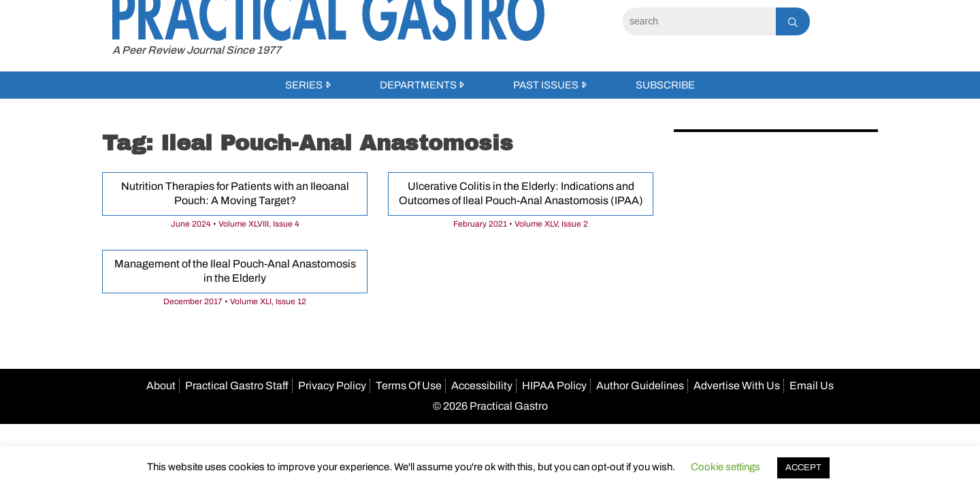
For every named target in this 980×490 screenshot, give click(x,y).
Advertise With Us (737, 386)
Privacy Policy (332, 386)
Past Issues (546, 85)
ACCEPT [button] (803, 468)
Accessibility (482, 386)
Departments (418, 85)
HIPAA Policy (554, 386)
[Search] (699, 21)
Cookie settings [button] (725, 467)
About (161, 386)
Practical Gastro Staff (237, 386)
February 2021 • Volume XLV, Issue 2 (521, 224)
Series (304, 85)
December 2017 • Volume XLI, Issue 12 (235, 301)
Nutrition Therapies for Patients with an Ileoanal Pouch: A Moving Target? (235, 193)
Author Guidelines (640, 386)
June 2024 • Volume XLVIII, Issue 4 (235, 224)
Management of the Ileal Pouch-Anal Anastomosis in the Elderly (235, 271)
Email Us (812, 386)
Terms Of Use (409, 386)
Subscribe (665, 85)
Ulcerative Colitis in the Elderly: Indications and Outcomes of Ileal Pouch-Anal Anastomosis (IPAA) (521, 193)
